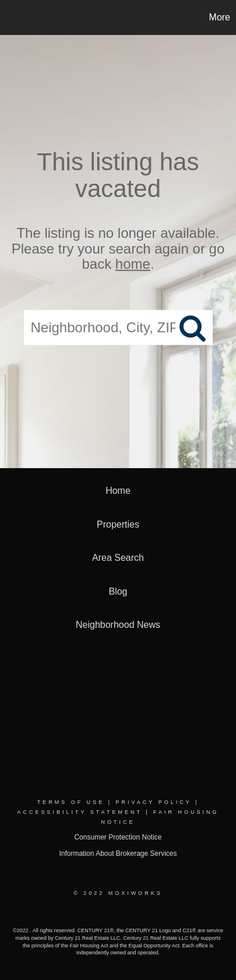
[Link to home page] (10, 17)
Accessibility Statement (79, 812)
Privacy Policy (153, 802)
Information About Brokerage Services (118, 853)
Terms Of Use (71, 802)
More (220, 17)
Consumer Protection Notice (118, 837)
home (133, 264)
